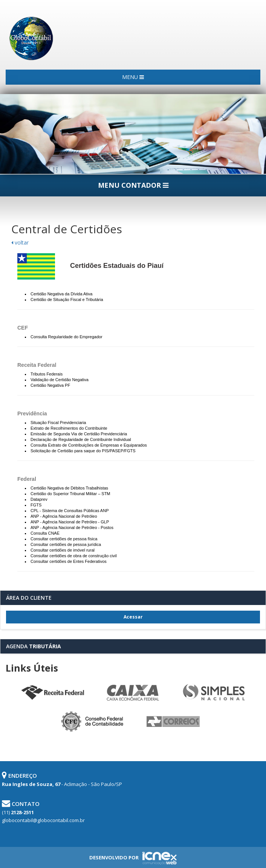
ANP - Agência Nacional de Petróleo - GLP (70, 522)
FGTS (36, 505)
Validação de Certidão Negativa (60, 380)
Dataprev (39, 499)
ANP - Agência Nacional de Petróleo (64, 516)
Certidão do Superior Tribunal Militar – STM (70, 494)
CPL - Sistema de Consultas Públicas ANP (70, 511)
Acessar (133, 617)
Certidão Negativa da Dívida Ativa (61, 294)
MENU (133, 77)
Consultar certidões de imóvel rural (63, 550)
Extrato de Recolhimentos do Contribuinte (69, 428)
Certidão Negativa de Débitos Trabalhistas (69, 488)
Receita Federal (52, 693)
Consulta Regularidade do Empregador (66, 337)
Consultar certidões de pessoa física (64, 539)
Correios (173, 722)
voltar (20, 242)
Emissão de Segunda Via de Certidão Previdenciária (79, 434)
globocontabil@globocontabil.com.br (43, 820)
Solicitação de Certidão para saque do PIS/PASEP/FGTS (83, 451)
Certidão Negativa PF (50, 385)
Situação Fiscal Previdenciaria (58, 423)
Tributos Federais (47, 374)
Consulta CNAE (45, 533)
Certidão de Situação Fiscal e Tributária (67, 299)
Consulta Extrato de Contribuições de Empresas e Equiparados (89, 445)
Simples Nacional (214, 693)
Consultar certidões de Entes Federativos (69, 561)
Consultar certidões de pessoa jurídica (66, 544)
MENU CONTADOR (133, 185)
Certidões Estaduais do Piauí (117, 266)
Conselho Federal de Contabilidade (93, 722)
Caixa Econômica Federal (133, 693)
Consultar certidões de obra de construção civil (74, 556)
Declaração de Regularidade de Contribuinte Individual (81, 439)
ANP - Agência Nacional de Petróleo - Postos (72, 527)
